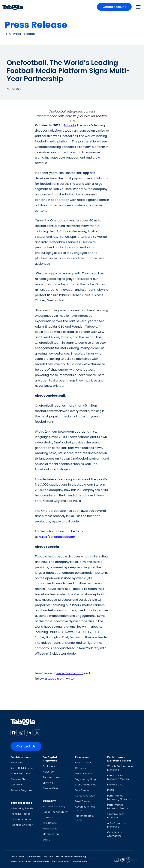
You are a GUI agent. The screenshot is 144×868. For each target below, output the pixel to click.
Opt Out (49, 857)
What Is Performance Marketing (120, 768)
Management (51, 834)
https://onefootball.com (57, 537)
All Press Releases (20, 34)
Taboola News (52, 777)
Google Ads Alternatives (115, 834)
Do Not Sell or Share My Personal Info (30, 862)
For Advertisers (21, 757)
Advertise (16, 763)
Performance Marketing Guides (119, 759)
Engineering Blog (85, 779)
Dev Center (82, 790)
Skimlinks (48, 783)
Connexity (16, 785)
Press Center (51, 829)
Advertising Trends (22, 808)
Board (46, 840)
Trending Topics (20, 814)
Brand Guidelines (86, 785)
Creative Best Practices (115, 816)
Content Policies (85, 796)
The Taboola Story (54, 807)
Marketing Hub (84, 774)
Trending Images (21, 819)
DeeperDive (50, 788)
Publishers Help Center (84, 818)
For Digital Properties (50, 759)
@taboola (52, 679)
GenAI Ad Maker (20, 774)
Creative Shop (19, 779)
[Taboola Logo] (13, 7)
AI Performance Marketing (117, 825)
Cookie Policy (17, 857)
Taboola (70, 125)
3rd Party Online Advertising (71, 857)
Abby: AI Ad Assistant (23, 768)
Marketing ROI (116, 785)
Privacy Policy (79, 862)
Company (49, 801)
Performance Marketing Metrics (118, 777)
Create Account (114, 7)
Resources (82, 757)
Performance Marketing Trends (118, 807)
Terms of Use (34, 857)
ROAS (111, 790)
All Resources (83, 763)
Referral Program (21, 790)
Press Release (36, 25)
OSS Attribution (61, 862)
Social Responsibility (55, 812)
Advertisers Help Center (85, 809)
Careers (48, 818)
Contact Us (26, 746)
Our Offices (50, 823)
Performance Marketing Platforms (119, 798)
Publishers (49, 766)
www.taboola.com (70, 673)
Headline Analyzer (22, 825)
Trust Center (82, 801)
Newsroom (49, 772)
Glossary (80, 768)
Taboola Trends (21, 803)
